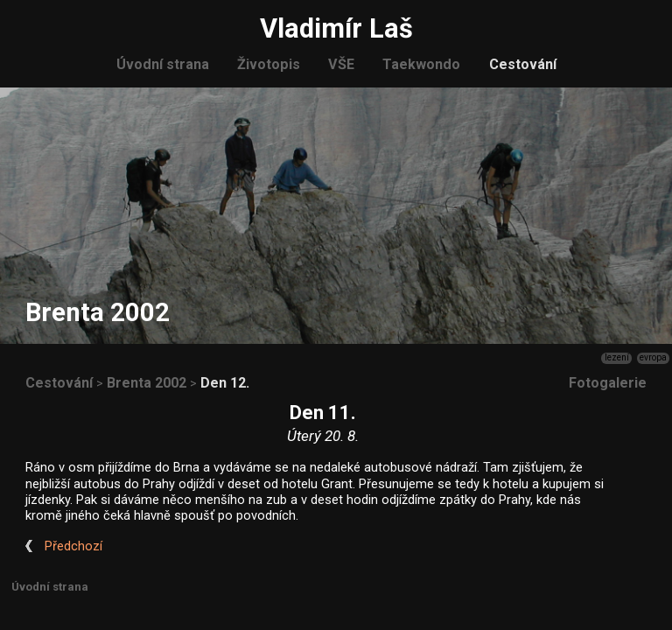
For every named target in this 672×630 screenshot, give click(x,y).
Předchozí (73, 546)
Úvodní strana (163, 65)
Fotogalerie (608, 383)
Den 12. (225, 383)
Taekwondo (421, 65)
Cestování (523, 65)
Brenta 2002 (147, 383)
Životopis (269, 65)
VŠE (341, 65)
